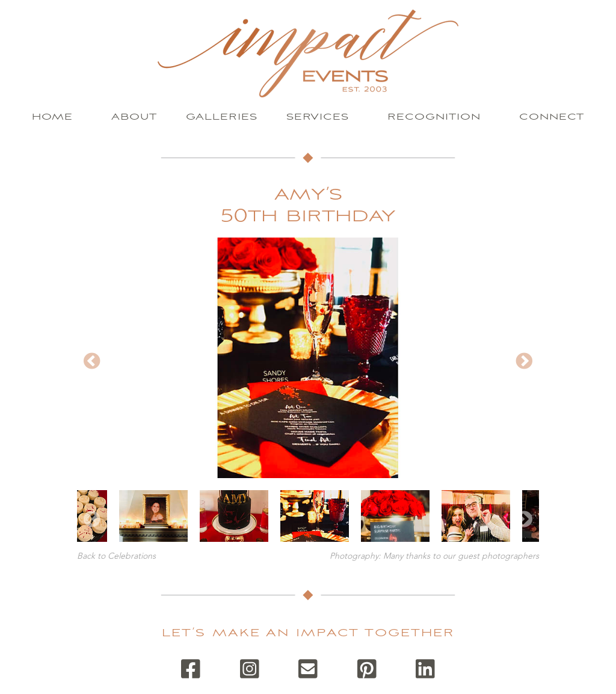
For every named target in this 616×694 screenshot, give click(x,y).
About (134, 117)
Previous (92, 361)
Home (52, 117)
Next (524, 361)
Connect (552, 117)
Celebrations (132, 556)
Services (318, 117)
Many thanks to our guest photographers (461, 556)
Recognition (434, 117)
